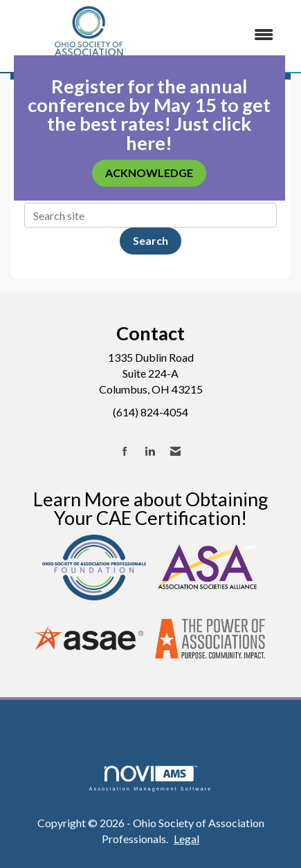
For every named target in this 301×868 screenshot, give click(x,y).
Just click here (189, 133)
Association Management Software (150, 778)
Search (150, 240)
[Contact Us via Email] (175, 451)
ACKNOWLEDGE (149, 173)
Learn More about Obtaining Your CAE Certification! (151, 508)
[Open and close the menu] (227, 35)
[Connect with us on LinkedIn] (150, 451)
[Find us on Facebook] (125, 451)
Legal (186, 839)
